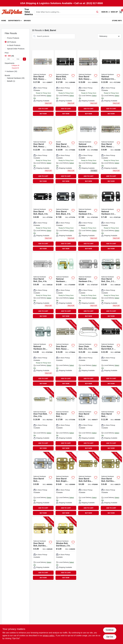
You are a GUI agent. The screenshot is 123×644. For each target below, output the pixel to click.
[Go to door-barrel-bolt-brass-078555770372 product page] (66, 151)
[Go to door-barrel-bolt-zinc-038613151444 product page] (111, 286)
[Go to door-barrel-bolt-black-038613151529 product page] (66, 218)
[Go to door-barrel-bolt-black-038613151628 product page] (43, 218)
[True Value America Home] (12, 12)
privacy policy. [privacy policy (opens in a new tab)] (49, 636)
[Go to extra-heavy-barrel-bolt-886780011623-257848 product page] (111, 353)
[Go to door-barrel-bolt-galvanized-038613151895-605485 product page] (111, 419)
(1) (11, 81)
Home (4, 21)
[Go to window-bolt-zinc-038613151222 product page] (43, 353)
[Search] (97, 12)
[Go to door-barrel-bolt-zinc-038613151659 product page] (43, 286)
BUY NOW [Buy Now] (43, 114)
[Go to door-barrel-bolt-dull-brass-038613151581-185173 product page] (111, 484)
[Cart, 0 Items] (121, 12)
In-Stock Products (14, 45)
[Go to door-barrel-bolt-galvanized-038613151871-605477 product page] (88, 419)
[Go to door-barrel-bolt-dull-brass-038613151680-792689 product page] (88, 484)
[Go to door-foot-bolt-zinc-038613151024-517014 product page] (43, 419)
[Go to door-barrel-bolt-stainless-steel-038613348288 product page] (88, 151)
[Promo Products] (6, 38)
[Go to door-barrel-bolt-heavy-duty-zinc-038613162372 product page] (111, 151)
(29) (16, 78)
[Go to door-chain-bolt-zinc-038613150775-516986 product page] (88, 353)
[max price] (18, 59)
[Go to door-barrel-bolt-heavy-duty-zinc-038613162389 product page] (43, 151)
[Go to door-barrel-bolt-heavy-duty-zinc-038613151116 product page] (88, 83)
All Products (12, 42)
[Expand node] (6, 71)
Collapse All (15, 65)
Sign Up (114, 12)
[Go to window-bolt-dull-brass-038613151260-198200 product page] (66, 549)
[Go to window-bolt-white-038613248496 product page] (66, 286)
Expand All (15, 68)
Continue (110, 630)
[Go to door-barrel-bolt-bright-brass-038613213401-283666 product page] (66, 484)
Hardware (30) (12, 71)
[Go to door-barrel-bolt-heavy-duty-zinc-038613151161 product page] (43, 83)
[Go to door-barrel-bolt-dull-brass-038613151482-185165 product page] (43, 549)
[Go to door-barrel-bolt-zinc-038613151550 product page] (88, 286)
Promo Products (13, 38)
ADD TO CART (43, 109)
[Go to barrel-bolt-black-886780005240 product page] (111, 83)
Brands (27, 21)
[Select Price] (24, 59)
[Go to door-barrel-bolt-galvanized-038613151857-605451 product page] (43, 484)
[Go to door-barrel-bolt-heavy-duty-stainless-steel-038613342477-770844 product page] (66, 353)
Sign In (104, 12)
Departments (14, 21)
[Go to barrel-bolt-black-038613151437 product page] (111, 218)
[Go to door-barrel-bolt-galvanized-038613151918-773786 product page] (66, 419)
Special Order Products (16, 49)
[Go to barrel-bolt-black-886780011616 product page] (66, 83)
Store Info (117, 21)
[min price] (9, 59)
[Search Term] (67, 12)
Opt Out (110, 637)
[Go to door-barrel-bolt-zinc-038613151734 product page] (88, 218)
